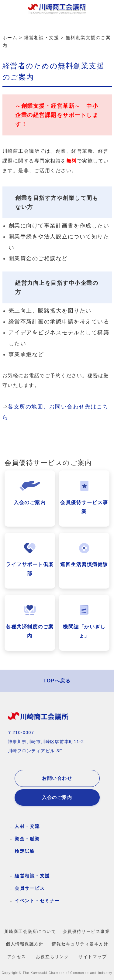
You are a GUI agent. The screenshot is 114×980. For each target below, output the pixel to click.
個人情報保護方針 (25, 944)
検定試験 (25, 851)
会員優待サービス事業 (86, 932)
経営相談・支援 (32, 876)
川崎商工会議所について (30, 932)
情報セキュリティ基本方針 (80, 944)
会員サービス (30, 888)
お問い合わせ (57, 778)
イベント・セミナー (37, 901)
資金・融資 (27, 839)
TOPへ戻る (57, 681)
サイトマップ (93, 957)
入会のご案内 (57, 797)
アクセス (17, 957)
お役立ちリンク (52, 957)
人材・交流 (27, 826)
